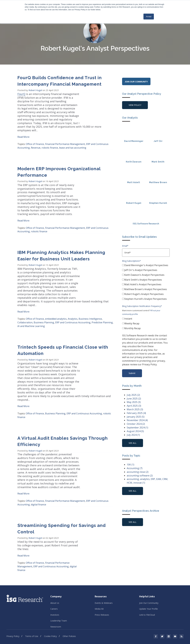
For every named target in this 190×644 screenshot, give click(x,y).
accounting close (138, 473)
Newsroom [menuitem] (56, 594)
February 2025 (136, 413)
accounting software (140, 476)
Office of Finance (35, 137)
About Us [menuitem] (55, 570)
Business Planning (44, 304)
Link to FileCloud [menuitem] (147, 582)
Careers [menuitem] (54, 576)
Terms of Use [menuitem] (32, 604)
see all (133, 444)
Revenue (36, 141)
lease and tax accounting (73, 141)
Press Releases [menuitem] (102, 582)
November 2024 (137, 421)
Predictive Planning (102, 304)
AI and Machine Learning (31, 308)
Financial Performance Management (65, 137)
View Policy (135, 105)
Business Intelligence (90, 301)
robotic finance (50, 141)
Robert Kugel (36, 90)
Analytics (73, 301)
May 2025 (134, 403)
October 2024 (136, 424)
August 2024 (135, 432)
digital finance (38, 476)
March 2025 (135, 410)
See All (133, 523)
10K (130, 465)
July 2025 (133, 395)
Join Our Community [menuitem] (149, 570)
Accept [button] (149, 17)
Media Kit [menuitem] (99, 576)
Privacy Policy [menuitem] (13, 604)
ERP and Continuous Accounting (73, 304)
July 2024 (133, 435)
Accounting (135, 469)
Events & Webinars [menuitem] (104, 570)
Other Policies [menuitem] (69, 604)
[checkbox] (146, 283)
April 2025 (134, 406)
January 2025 (136, 417)
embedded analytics (56, 301)
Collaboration (25, 304)
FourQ (21, 94)
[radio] (146, 320)
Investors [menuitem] (55, 582)
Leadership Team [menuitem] (59, 588)
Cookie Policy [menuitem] (50, 604)
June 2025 (134, 399)
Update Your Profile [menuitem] (149, 576)
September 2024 (137, 428)
